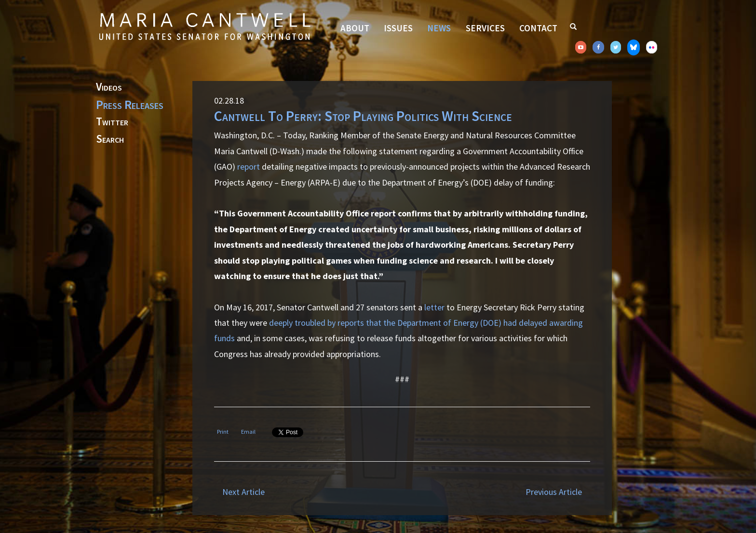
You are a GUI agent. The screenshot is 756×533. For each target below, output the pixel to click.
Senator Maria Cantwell (204, 26)
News (439, 28)
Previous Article (554, 492)
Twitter (112, 122)
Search (110, 139)
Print (223, 432)
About (355, 28)
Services (485, 28)
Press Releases (130, 105)
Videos (109, 87)
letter (434, 307)
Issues (398, 28)
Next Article (243, 492)
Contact (538, 28)
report (249, 167)
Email (248, 432)
